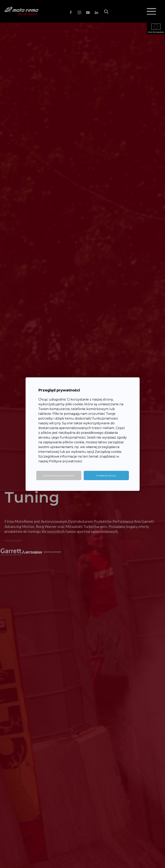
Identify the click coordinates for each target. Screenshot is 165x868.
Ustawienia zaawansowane (59, 475)
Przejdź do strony (106, 475)
